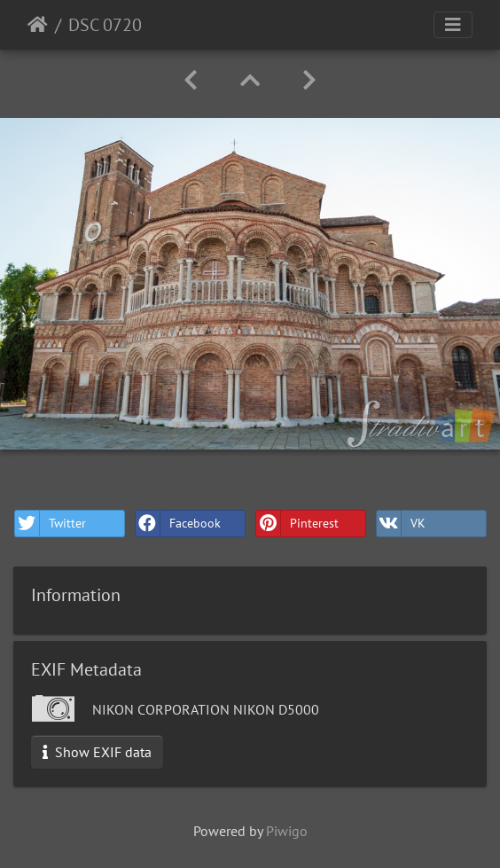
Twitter (51, 524)
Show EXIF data (97, 752)
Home (38, 25)
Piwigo (287, 831)
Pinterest (297, 524)
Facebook (178, 524)
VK (401, 524)
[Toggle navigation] (453, 25)
